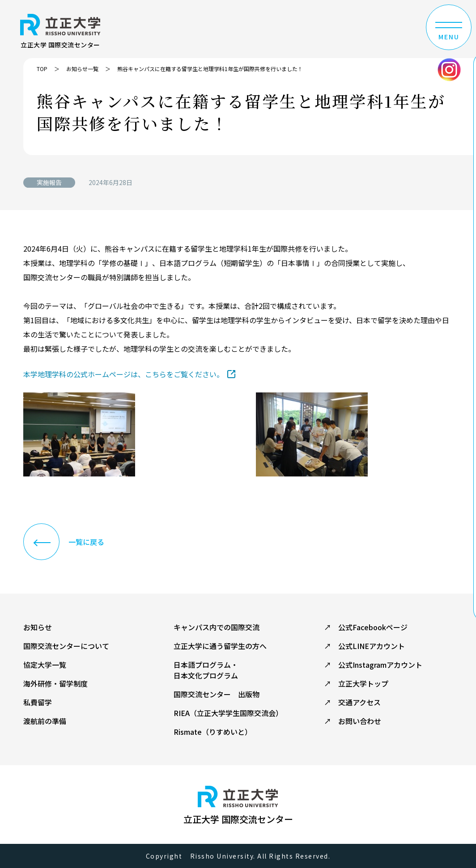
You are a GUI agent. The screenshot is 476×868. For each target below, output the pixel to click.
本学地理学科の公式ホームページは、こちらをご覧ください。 (123, 374)
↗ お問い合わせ (353, 721)
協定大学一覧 (45, 665)
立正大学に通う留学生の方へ (220, 646)
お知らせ (38, 627)
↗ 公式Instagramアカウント (373, 665)
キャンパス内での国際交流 (217, 627)
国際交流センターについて (66, 646)
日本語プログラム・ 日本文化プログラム (206, 670)
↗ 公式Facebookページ (366, 627)
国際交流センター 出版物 (217, 694)
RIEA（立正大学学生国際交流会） (228, 713)
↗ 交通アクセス (352, 702)
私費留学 (38, 702)
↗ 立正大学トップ (356, 683)
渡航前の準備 (45, 721)
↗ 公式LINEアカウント (364, 646)
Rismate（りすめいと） (213, 732)
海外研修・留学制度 (55, 683)
